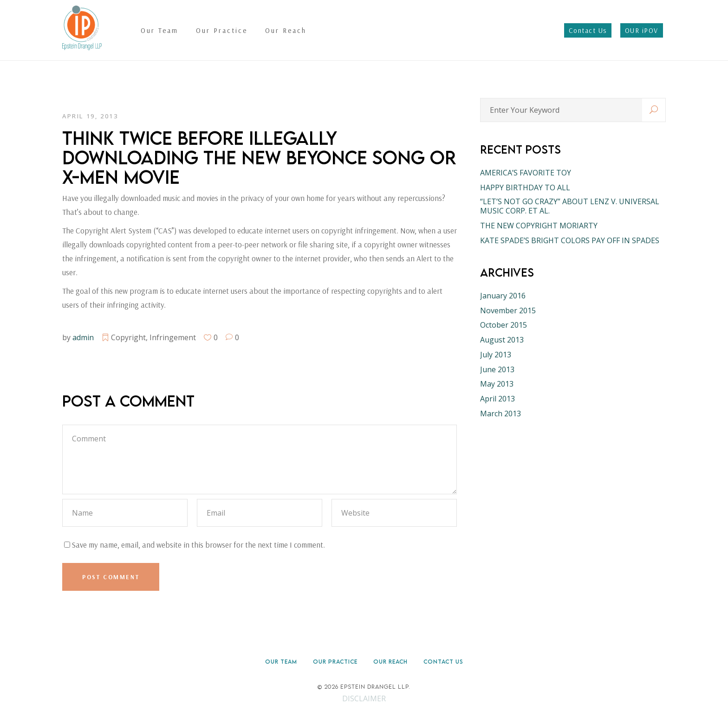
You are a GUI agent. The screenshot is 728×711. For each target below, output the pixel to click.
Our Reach (390, 662)
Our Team (281, 662)
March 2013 (500, 414)
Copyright (128, 337)
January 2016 (503, 296)
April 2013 (497, 399)
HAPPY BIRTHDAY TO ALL (525, 187)
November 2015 (508, 310)
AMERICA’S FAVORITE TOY (526, 173)
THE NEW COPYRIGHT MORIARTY (539, 226)
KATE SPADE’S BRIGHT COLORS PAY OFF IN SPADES (570, 240)
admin (83, 337)
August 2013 (502, 340)
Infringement (173, 337)
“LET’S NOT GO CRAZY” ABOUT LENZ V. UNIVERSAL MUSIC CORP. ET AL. (570, 206)
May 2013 (497, 384)
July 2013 (496, 355)
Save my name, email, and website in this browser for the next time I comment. (198, 545)
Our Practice (335, 662)
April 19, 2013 (90, 116)
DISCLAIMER (364, 698)
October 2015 (504, 325)
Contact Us (443, 662)
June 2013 (497, 369)
